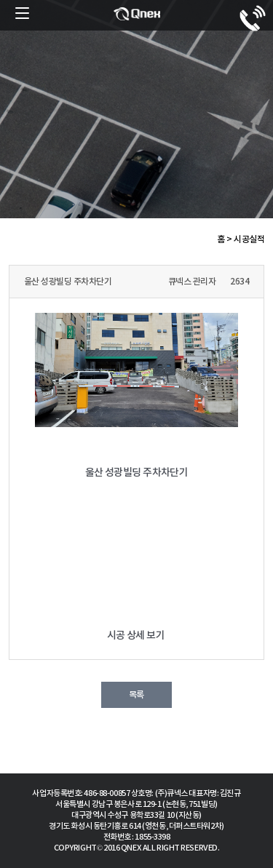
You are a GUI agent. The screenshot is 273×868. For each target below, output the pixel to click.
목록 (136, 695)
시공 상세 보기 (137, 636)
